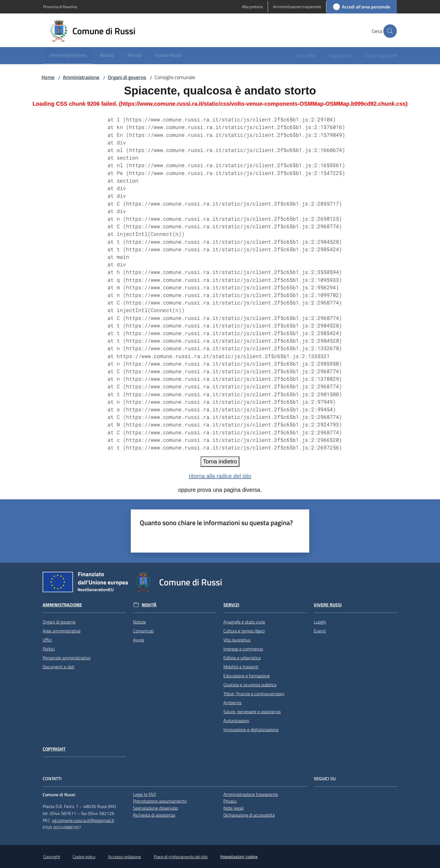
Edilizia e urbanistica (242, 658)
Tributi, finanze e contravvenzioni (254, 694)
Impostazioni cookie (239, 857)
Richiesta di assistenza (154, 815)
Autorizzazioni (236, 721)
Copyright (54, 749)
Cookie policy (84, 857)
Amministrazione (81, 77)
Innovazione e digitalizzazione (251, 730)
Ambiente (232, 703)
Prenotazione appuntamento (160, 801)
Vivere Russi (328, 605)
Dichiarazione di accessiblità (249, 815)
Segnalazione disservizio (155, 808)
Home (48, 77)
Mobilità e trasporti (241, 667)
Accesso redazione (125, 857)
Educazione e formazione (247, 676)
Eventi (320, 631)
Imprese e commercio (243, 649)
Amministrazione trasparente (251, 794)
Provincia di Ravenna (60, 7)
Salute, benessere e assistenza (252, 712)
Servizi (231, 605)
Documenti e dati (59, 667)
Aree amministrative (62, 631)
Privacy (230, 801)
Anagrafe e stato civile (244, 622)
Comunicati (143, 631)
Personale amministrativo (67, 658)
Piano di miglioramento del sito (181, 857)
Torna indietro (220, 461)
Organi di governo (127, 77)
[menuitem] (68, 56)
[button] (390, 31)
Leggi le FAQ (145, 794)
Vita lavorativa (237, 640)
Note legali (233, 808)
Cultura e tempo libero (244, 631)
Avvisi (138, 640)
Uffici (47, 640)
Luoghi (320, 622)
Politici (49, 649)
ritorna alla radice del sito (220, 476)
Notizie (139, 622)
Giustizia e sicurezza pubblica (250, 685)
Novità (149, 605)
